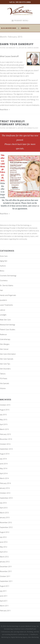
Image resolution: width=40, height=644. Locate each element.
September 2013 (6, 498)
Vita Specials (5, 383)
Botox (2, 271)
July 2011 (3, 591)
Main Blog (25, 28)
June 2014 (4, 464)
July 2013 (3, 503)
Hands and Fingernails (8, 295)
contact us (35, 206)
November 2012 (6, 522)
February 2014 (5, 483)
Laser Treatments (6, 305)
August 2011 (5, 586)
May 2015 (4, 420)
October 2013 (5, 493)
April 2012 (4, 552)
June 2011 (4, 596)
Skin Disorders (5, 369)
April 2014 (4, 473)
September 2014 (6, 449)
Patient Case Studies (8, 329)
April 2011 (4, 601)
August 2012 (5, 532)
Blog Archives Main (9, 28)
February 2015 (5, 434)
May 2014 (4, 468)
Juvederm (3, 300)
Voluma (3, 388)
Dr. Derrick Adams (32, 48)
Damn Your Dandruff (17, 44)
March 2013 (4, 513)
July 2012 (3, 537)
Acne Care (4, 256)
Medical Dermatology (8, 325)
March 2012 (4, 557)
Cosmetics (4, 280)
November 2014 (6, 439)
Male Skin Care (5, 320)
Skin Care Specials (7, 359)
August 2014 (5, 454)
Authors (3, 266)
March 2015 (4, 429)
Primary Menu (21, 21)
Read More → (5, 109)
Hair (1, 290)
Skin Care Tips (5, 364)
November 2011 (6, 571)
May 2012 (4, 547)
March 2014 (4, 478)
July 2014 (3, 459)
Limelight (3, 315)
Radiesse (3, 334)
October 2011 (5, 576)
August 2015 (5, 410)
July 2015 (3, 415)
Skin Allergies (5, 344)
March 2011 (4, 606)
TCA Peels (4, 378)
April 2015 (4, 424)
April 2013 (4, 508)
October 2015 (5, 405)
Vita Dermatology (31, 128)
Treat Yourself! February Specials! (15, 123)
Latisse (3, 310)
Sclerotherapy (5, 339)
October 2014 (5, 444)
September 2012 (6, 527)
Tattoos (3, 374)
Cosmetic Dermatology (8, 276)
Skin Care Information (8, 354)
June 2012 (4, 542)
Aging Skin (4, 261)
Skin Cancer (4, 349)
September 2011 (6, 581)
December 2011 (6, 566)
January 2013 (5, 517)
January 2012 (5, 562)
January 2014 (5, 488)
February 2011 (5, 611)
